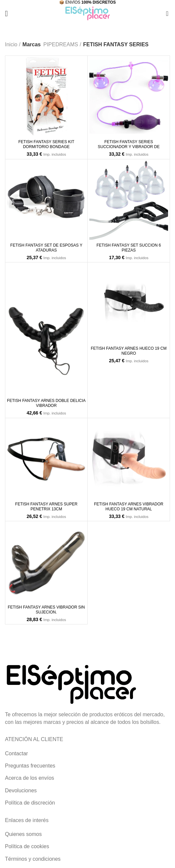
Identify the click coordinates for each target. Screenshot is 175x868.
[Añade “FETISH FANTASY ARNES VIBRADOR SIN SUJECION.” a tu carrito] (14, 595)
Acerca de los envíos (30, 778)
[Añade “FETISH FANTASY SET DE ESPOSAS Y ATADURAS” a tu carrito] (14, 233)
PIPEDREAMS (61, 44)
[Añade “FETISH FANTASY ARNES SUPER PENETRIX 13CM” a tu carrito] (14, 492)
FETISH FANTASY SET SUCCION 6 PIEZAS (129, 248)
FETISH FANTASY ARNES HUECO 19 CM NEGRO (129, 351)
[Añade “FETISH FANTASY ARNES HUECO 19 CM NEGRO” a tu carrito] (96, 336)
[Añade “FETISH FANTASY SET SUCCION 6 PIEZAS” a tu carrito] (96, 233)
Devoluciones (21, 790)
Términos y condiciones (33, 859)
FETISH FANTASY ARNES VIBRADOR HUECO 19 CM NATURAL (129, 507)
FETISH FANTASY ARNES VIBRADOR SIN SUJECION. (46, 610)
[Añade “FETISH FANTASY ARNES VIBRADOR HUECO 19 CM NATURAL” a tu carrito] (96, 492)
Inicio (11, 44)
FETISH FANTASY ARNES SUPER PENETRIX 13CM (46, 507)
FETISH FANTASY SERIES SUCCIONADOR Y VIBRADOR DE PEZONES (129, 147)
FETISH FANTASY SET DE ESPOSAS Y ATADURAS (46, 248)
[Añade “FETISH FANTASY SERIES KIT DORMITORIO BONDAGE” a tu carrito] (14, 130)
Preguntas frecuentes (30, 766)
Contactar (16, 753)
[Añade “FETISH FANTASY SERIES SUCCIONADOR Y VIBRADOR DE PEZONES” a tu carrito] (96, 130)
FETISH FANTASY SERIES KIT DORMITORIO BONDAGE (46, 144)
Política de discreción (30, 803)
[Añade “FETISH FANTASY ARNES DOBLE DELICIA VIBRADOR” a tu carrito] (14, 388)
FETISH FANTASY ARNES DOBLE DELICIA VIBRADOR (46, 403)
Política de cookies (27, 846)
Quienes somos (23, 834)
